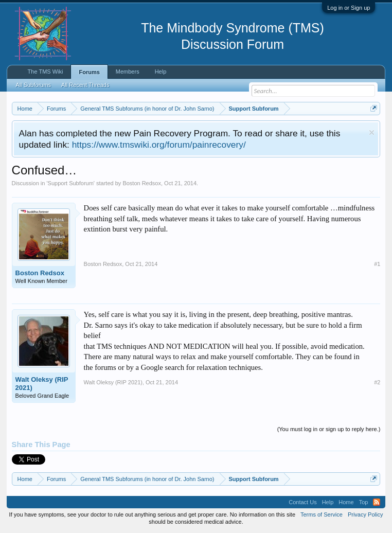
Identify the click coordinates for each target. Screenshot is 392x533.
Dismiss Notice (372, 132)
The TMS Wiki (46, 72)
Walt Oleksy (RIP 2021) (42, 384)
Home (346, 502)
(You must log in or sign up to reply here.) (329, 429)
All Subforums (33, 85)
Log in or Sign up (349, 8)
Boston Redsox (142, 183)
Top (364, 502)
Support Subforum (71, 183)
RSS (377, 502)
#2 (377, 382)
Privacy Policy (365, 514)
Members (128, 72)
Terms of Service (322, 514)
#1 (377, 264)
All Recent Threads (85, 85)
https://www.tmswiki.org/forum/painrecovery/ (159, 145)
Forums (89, 72)
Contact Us (302, 502)
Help (161, 72)
